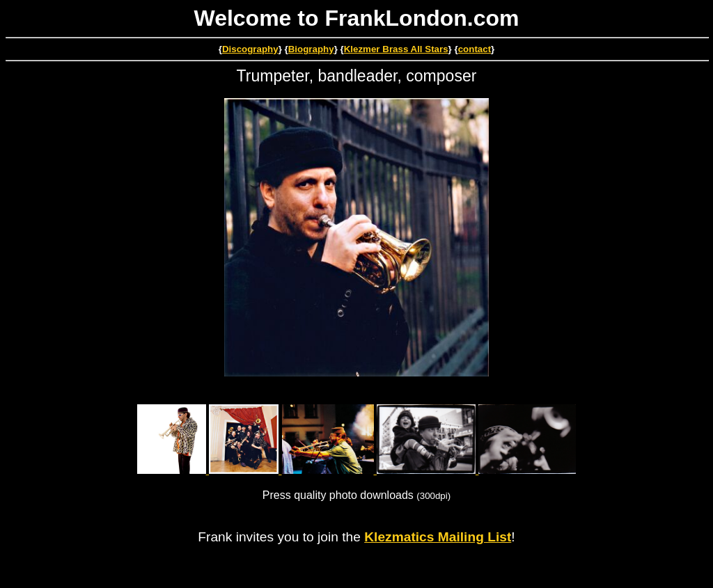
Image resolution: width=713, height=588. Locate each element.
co (464, 49)
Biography (311, 49)
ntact (480, 49)
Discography (250, 49)
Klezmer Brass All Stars (396, 49)
